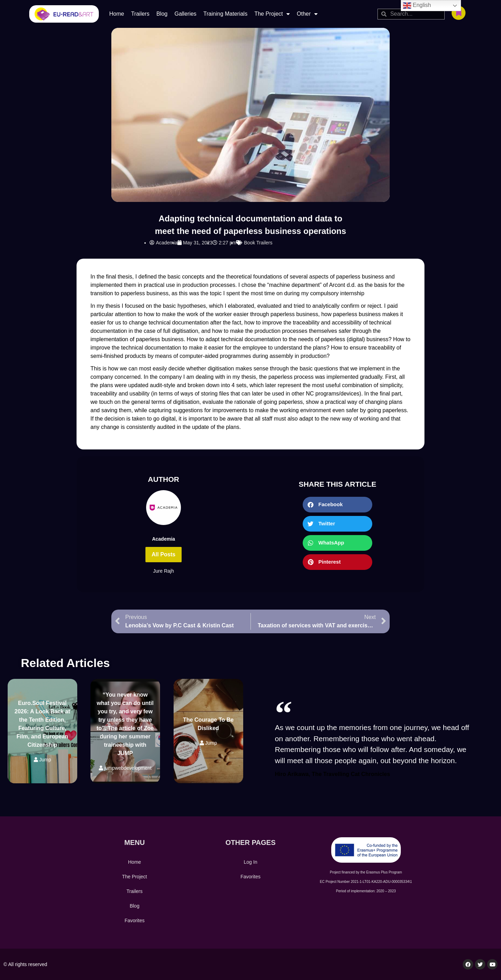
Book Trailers (258, 243)
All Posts (164, 554)
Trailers (140, 14)
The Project (272, 14)
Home (117, 14)
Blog (162, 14)
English (417, 6)
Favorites (135, 920)
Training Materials (226, 14)
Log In (251, 862)
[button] (337, 505)
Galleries (185, 14)
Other (307, 14)
